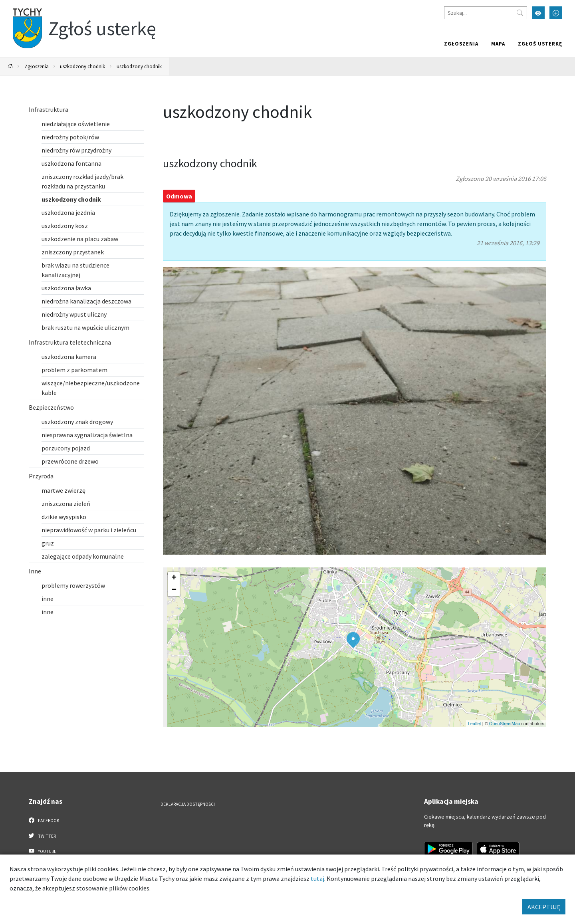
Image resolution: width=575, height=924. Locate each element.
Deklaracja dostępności (188, 804)
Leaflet (475, 724)
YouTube (43, 851)
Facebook (44, 820)
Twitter (42, 836)
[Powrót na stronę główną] (10, 66)
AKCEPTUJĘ (544, 907)
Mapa (498, 44)
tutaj (317, 878)
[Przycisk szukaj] (520, 13)
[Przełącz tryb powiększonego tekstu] (556, 13)
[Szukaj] (486, 13)
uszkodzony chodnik (82, 66)
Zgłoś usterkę (540, 44)
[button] (353, 640)
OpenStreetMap (505, 724)
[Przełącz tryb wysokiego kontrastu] (538, 13)
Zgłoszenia (461, 44)
